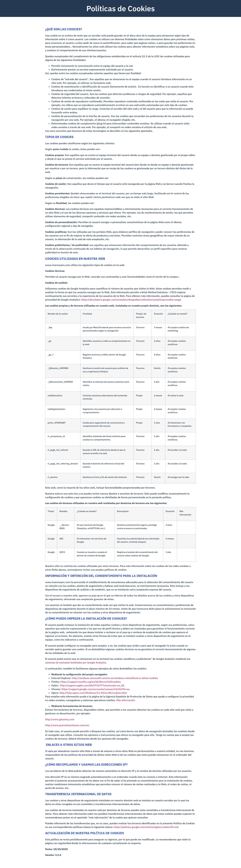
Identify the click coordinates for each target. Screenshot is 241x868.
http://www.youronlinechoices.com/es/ (67, 725)
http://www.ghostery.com (60, 719)
